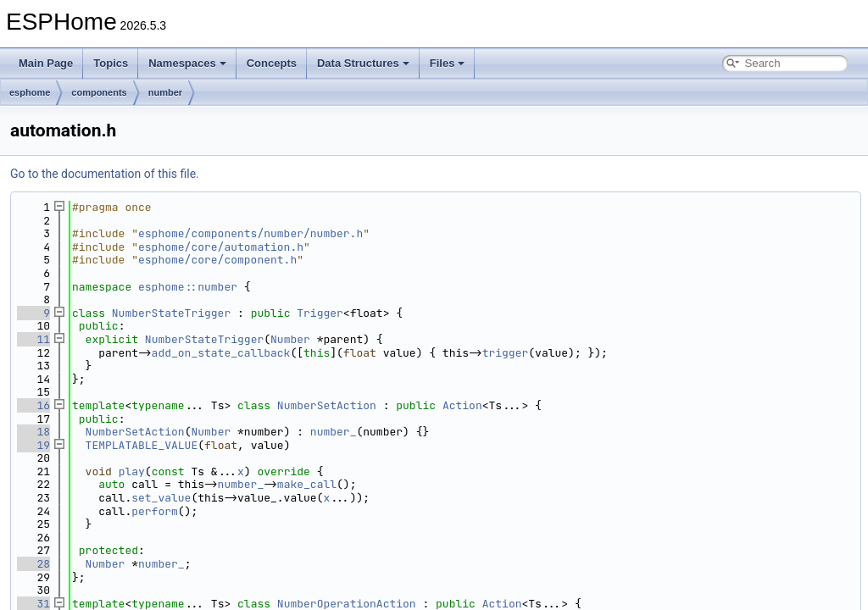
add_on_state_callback (221, 353)
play (132, 471)
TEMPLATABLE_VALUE (142, 445)
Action (462, 405)
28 (33, 564)
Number (290, 339)
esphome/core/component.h (217, 260)
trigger (506, 353)
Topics (111, 63)
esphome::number (188, 287)
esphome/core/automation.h (221, 247)
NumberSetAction (327, 405)
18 (33, 432)
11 (33, 339)
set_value (161, 498)
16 (33, 405)
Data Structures (363, 63)
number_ (334, 432)
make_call (307, 484)
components (99, 92)
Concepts (272, 63)
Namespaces (187, 63)
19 (33, 445)
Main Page (46, 63)
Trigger (320, 313)
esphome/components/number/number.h (250, 233)
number (165, 92)
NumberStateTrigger (171, 313)
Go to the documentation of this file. (105, 174)
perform (155, 511)
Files (448, 63)
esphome (30, 92)
